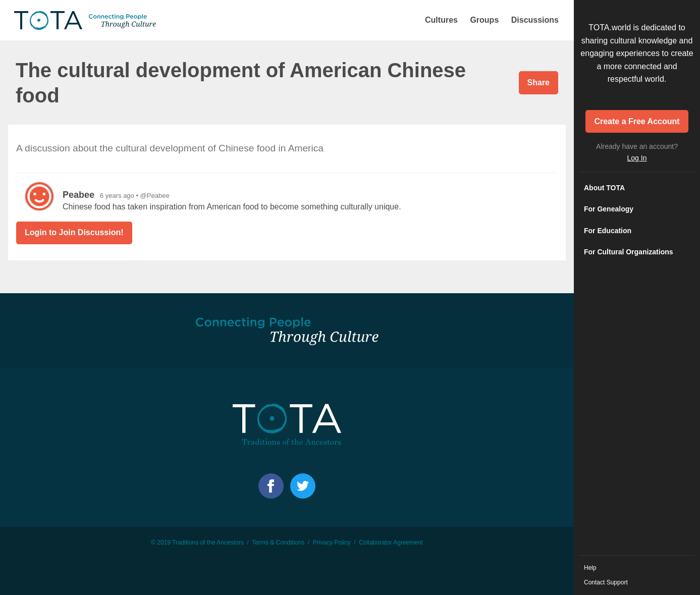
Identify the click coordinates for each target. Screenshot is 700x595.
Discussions (535, 20)
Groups (484, 20)
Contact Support (606, 582)
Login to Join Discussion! (74, 232)
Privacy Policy (332, 543)
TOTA (86, 20)
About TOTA (604, 188)
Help (590, 568)
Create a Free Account (637, 121)
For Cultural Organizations (629, 252)
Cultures (441, 20)
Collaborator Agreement (391, 543)
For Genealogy (609, 209)
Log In (637, 158)
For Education (608, 231)
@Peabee (155, 196)
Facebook (271, 486)
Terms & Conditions (278, 543)
